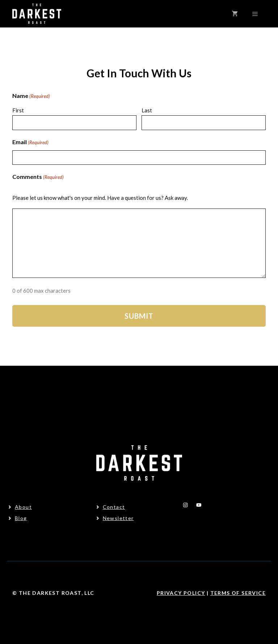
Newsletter (118, 518)
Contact (114, 507)
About (23, 507)
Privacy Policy (181, 593)
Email (30, 143)
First (18, 110)
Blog (21, 518)
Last (147, 110)
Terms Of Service (238, 593)
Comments (38, 177)
